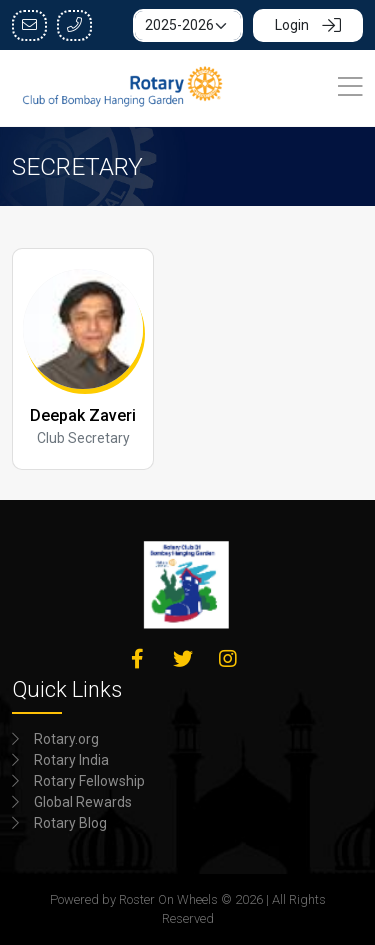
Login (308, 25)
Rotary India (71, 760)
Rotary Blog (70, 823)
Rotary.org (66, 739)
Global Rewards (83, 802)
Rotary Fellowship (89, 781)
